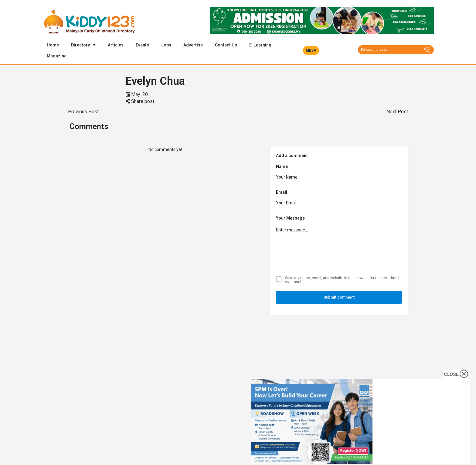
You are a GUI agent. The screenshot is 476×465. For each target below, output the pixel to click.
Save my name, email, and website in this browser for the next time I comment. (342, 280)
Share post (140, 102)
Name (282, 167)
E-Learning (260, 45)
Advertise (193, 45)
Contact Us (226, 45)
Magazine (57, 56)
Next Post (397, 112)
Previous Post (83, 112)
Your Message (290, 218)
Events (142, 45)
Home (53, 45)
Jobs (166, 45)
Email (282, 193)
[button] (311, 50)
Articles (116, 45)
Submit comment (339, 297)
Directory (83, 45)
